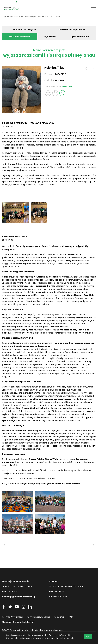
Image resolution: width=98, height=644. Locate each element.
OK (88, 637)
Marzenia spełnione (20, 37)
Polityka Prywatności (12, 617)
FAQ (71, 617)
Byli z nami (50, 37)
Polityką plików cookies (61, 635)
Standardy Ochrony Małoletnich (18, 622)
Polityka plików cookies (38, 617)
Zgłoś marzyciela (80, 37)
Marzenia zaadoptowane (71, 29)
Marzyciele (15, 17)
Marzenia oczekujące (24, 29)
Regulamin (59, 617)
